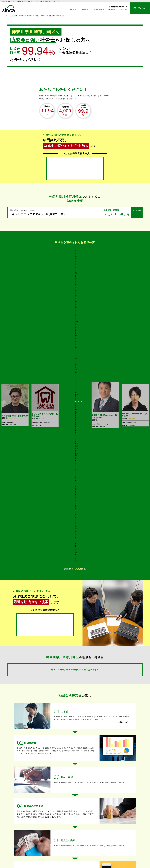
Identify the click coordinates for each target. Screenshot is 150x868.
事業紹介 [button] (85, 9)
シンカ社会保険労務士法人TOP (15, 16)
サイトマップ (126, 845)
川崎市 (43, 16)
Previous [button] (28, 268)
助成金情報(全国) (32, 16)
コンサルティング (51, 849)
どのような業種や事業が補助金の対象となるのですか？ (44, 711)
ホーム (47, 831)
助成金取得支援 (50, 840)
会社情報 (90, 835)
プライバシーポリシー (129, 840)
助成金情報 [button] (98, 9)
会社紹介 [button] (73, 9)
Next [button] (122, 268)
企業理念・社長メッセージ (96, 838)
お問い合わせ (126, 836)
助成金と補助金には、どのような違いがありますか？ (43, 698)
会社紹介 (89, 831)
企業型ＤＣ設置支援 (52, 852)
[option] (75, 268)
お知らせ (124, 9)
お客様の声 (112, 9)
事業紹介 (48, 836)
